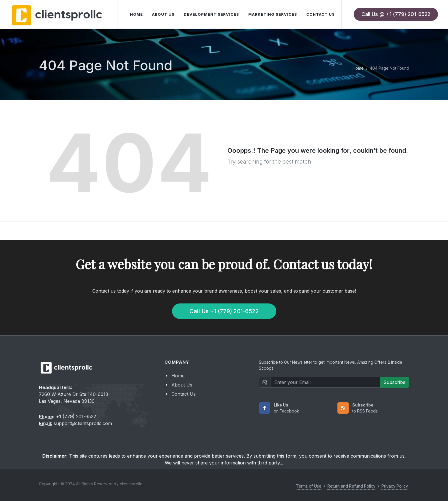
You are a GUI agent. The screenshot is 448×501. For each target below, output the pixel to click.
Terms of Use (309, 486)
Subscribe (394, 382)
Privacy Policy (395, 486)
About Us (182, 385)
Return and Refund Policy (351, 486)
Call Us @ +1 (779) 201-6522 (396, 14)
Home (358, 68)
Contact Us (184, 394)
